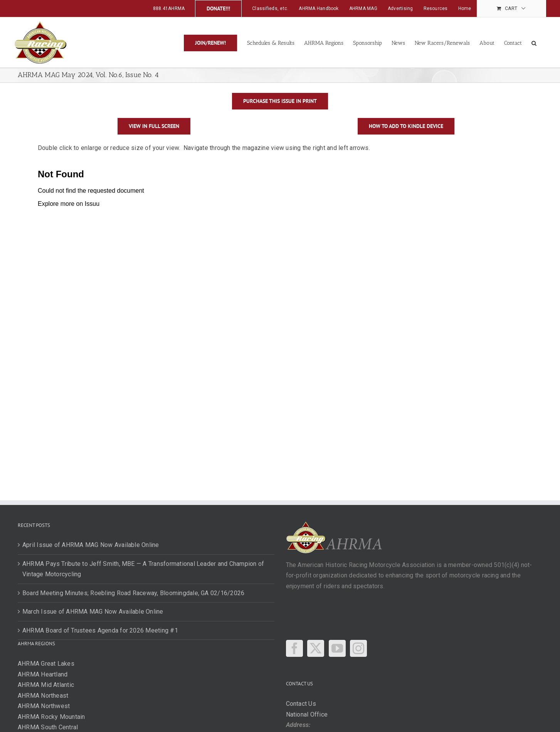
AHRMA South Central (48, 727)
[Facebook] (294, 648)
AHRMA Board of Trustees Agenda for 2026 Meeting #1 (100, 630)
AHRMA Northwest (44, 706)
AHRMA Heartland (43, 674)
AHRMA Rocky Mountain (51, 717)
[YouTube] (337, 648)
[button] (534, 42)
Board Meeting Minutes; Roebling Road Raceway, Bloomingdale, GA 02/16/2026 (134, 593)
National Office (307, 714)
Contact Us (301, 704)
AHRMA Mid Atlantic (46, 685)
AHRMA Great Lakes (46, 664)
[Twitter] (316, 648)
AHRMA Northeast (43, 696)
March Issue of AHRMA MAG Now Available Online (93, 612)
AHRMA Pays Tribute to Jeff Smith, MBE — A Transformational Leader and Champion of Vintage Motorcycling (143, 569)
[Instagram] (358, 648)
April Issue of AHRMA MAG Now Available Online (91, 545)
